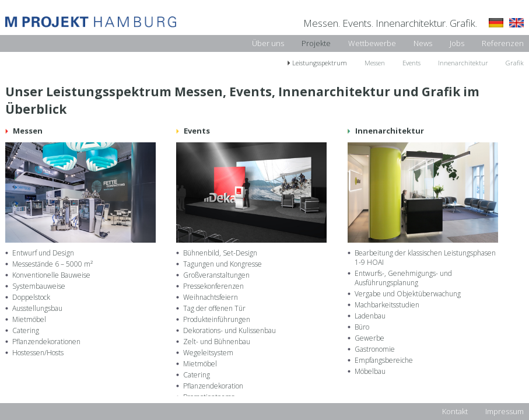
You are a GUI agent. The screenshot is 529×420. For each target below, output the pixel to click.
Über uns (268, 43)
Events (411, 63)
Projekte (316, 43)
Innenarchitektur (463, 63)
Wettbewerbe (372, 43)
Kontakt (455, 411)
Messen (375, 63)
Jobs (457, 43)
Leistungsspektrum (320, 63)
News (423, 43)
